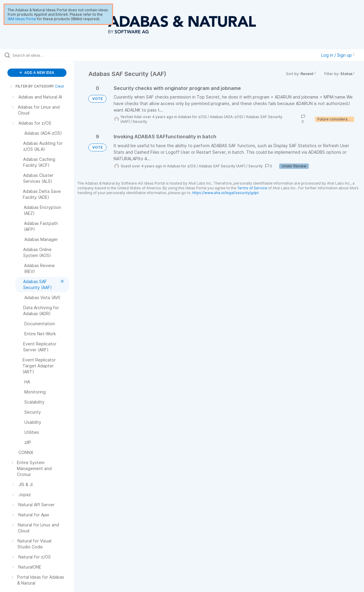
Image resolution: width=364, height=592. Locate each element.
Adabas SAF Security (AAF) (222, 166)
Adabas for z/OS (192, 117)
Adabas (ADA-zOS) (226, 117)
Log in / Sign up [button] (338, 55)
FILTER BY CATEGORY (32, 86)
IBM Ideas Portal (22, 19)
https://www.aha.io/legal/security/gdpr (225, 193)
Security (140, 122)
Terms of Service (252, 188)
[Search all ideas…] (44, 55)
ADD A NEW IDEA (37, 73)
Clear (60, 86)
